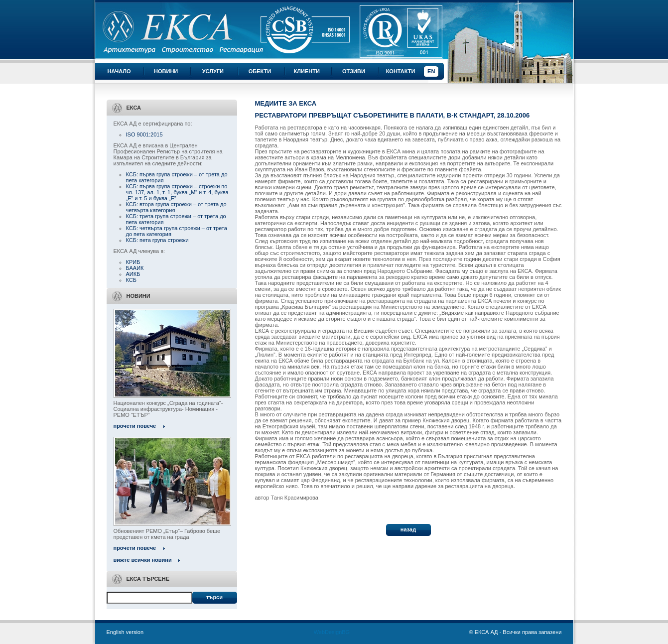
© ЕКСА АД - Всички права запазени (516, 632)
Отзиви (354, 71)
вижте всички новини (143, 560)
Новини (166, 71)
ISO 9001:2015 (144, 134)
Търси (214, 597)
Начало (119, 71)
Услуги (213, 71)
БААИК (135, 268)
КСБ (131, 280)
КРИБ (133, 262)
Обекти (260, 71)
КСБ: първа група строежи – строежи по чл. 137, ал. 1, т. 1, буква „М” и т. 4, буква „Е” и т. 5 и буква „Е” (177, 192)
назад (408, 529)
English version (125, 632)
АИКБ (133, 274)
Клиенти (307, 71)
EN (431, 71)
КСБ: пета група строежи (157, 240)
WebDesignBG (332, 632)
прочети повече (135, 426)
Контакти (401, 71)
